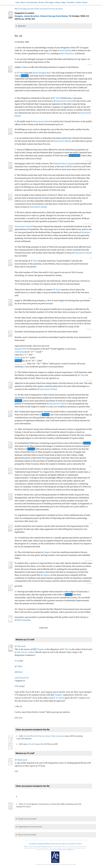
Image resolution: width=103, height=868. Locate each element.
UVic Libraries (63, 844)
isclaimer (71, 2)
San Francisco (68, 53)
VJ (16, 661)
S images (50, 2)
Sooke (17, 358)
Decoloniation (32, 2)
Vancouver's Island (64, 101)
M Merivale (20, 646)
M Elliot (18, 666)
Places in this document (27, 835)
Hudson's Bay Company (64, 164)
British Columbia (23, 620)
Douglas (38, 649)
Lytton (30, 744)
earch (85, 2)
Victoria (25, 76)
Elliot (25, 804)
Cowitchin (19, 352)
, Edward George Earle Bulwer (51, 16)
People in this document (27, 819)
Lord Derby (65, 50)
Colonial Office (29, 736)
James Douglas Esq (42, 73)
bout (23, 2)
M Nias (20, 73)
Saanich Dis (20, 349)
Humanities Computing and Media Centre (42, 844)
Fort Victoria (74, 156)
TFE (16, 686)
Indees (58, 2)
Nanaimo (86, 232)
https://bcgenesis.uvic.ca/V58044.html (64, 850)
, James (22, 16)
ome (18, 2)
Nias (48, 53)
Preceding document (27, 9)
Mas (64, 2)
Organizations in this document (30, 827)
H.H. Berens (40, 736)
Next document (42, 9)
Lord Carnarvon (22, 678)
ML (16, 9)
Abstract (22, 26)
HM (16, 672)
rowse (42, 2)
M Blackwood (21, 760)
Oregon (47, 552)
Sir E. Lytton (59, 698)
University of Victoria (75, 844)
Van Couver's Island (26, 652)
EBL (16, 718)
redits (78, 2)
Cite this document (56, 9)
